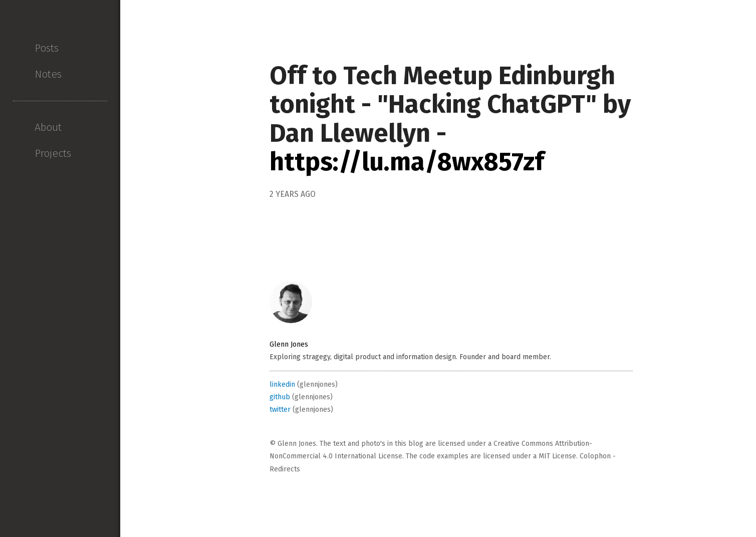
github (280, 397)
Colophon (595, 456)
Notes (48, 74)
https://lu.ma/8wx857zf (407, 162)
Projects (53, 153)
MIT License (557, 456)
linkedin (282, 384)
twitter (280, 410)
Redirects (285, 469)
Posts (47, 48)
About (48, 127)
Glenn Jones (289, 344)
